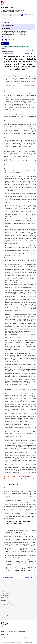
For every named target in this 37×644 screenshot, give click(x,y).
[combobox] (11, 15)
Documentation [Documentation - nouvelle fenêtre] (4, 595)
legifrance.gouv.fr (23, 632)
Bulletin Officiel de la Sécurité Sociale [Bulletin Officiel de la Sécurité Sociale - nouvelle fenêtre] (8, 605)
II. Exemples (5, 48)
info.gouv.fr (4, 632)
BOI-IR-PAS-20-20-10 (28, 543)
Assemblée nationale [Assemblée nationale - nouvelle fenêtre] (5, 603)
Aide (2, 584)
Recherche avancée (30, 15)
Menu (35, 2)
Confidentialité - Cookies (30, 638)
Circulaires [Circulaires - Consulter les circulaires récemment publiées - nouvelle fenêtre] (3, 607)
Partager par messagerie (13, 40)
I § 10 (27, 231)
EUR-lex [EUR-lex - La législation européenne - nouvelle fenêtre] (2, 611)
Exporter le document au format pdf (2, 36)
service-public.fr (13, 632)
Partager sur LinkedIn (10, 40)
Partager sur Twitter (6, 40)
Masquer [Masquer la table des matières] (6, 44)
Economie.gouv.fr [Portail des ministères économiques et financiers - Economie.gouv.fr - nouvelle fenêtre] (4, 613)
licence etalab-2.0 (28, 642)
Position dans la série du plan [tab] (9, 25)
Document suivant (30, 53)
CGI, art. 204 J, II (29, 546)
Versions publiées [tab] (6, 28)
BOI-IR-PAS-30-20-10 (10, 109)
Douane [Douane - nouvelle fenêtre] (3, 609)
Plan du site (22, 638)
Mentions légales (16, 638)
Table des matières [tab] (6, 22)
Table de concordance (5, 593)
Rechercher (22, 15)
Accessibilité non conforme (6, 638)
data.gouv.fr (4, 634)
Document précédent (9, 53)
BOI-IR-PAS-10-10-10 (29, 103)
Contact (3, 586)
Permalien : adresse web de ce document (10, 36)
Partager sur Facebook (2, 40)
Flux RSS (3, 591)
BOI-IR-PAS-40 (27, 146)
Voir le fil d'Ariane (4, 18)
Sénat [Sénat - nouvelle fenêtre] (2, 617)
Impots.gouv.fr (4, 615)
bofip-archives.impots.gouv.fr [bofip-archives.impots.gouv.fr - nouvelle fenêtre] (7, 597)
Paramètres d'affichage (7, 640)
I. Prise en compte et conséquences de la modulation (16, 46)
